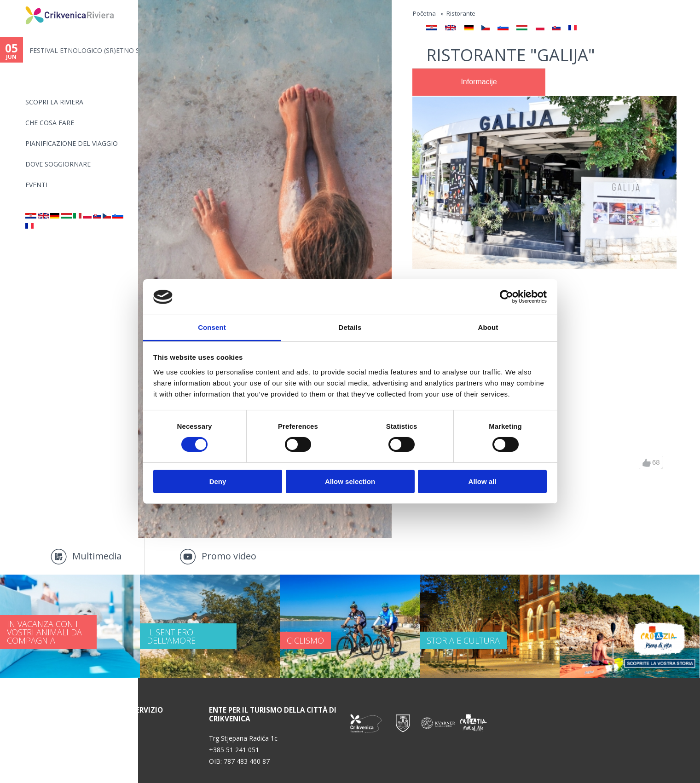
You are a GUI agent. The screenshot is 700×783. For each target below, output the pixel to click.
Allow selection (350, 481)
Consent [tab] (212, 327)
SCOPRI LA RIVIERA (54, 102)
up (647, 463)
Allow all (483, 481)
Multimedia (97, 556)
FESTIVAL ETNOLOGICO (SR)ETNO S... (84, 50)
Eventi (36, 185)
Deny (218, 481)
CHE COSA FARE (50, 123)
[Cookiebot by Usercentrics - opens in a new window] (506, 297)
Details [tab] (350, 327)
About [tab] (488, 327)
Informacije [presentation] (479, 82)
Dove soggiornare (58, 164)
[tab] (479, 82)
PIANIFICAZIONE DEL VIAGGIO (72, 143)
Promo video (229, 556)
